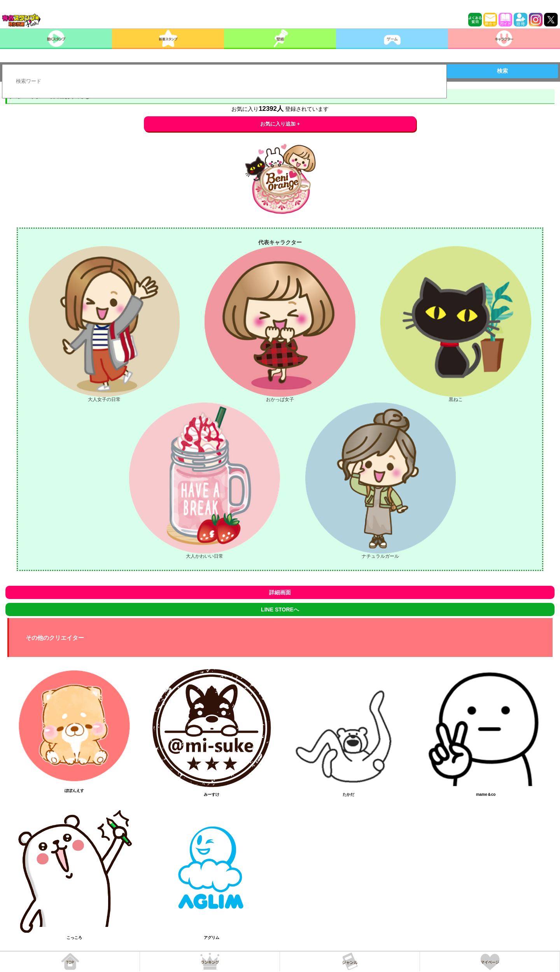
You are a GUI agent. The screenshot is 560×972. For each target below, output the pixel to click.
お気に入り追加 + (280, 124)
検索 (502, 71)
